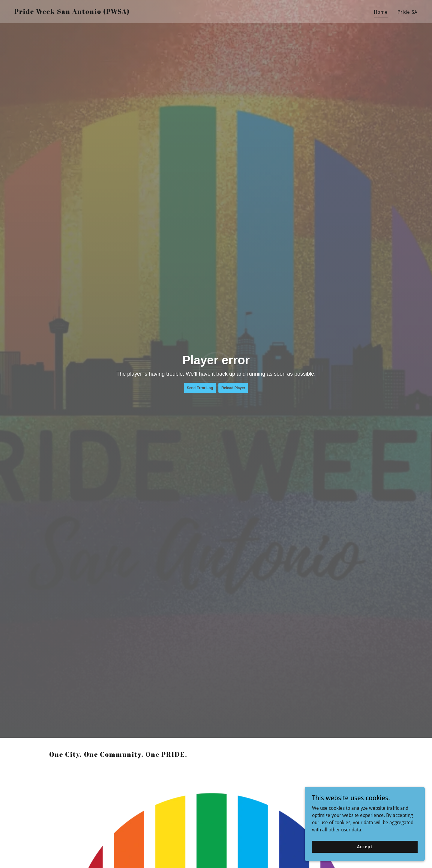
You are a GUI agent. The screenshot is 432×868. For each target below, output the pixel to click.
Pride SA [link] (408, 12)
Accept (365, 846)
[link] (72, 12)
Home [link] (381, 12)
